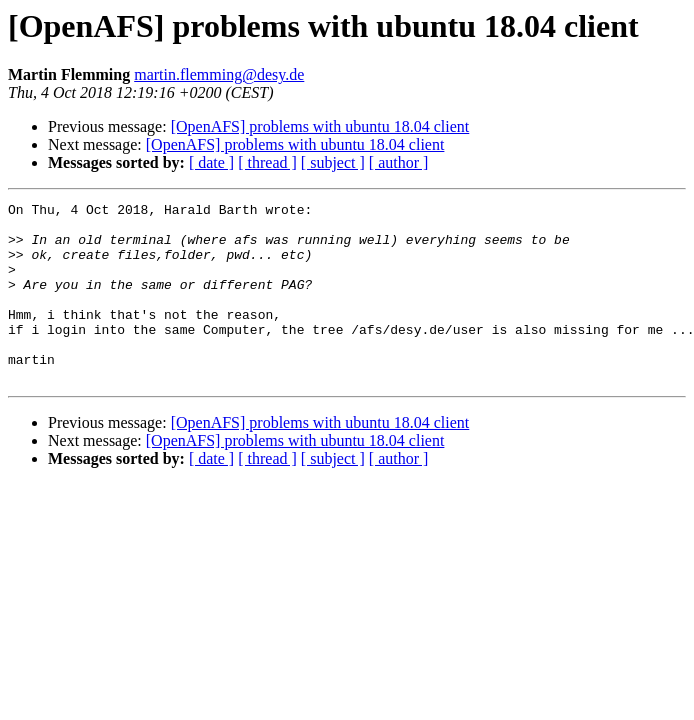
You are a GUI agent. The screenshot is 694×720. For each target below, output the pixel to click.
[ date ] (211, 162)
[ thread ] (267, 162)
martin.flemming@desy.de (219, 74)
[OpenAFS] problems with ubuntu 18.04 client (320, 126)
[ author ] (399, 162)
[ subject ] (333, 162)
